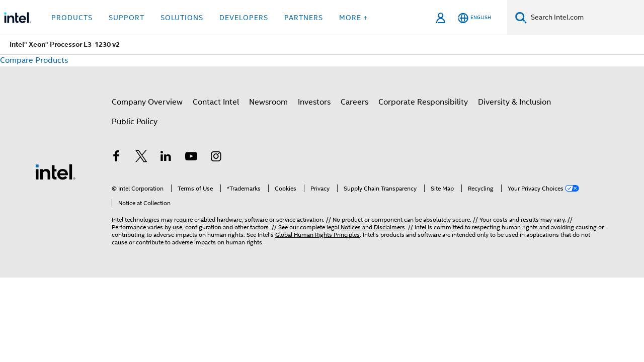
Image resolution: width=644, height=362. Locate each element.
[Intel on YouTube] (191, 158)
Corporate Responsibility (423, 102)
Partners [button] (304, 18)
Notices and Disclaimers (373, 227)
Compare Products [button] (34, 60)
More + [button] (353, 18)
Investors (314, 102)
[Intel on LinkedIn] (166, 158)
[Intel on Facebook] (116, 158)
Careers (354, 102)
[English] (474, 18)
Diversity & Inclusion (514, 102)
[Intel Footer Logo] (55, 171)
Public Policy (135, 122)
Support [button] (127, 18)
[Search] (521, 17)
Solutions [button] (182, 18)
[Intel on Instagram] (216, 158)
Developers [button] (244, 18)
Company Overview (147, 102)
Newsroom (268, 102)
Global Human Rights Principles (317, 235)
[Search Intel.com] (585, 18)
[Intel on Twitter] (141, 158)
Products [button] (72, 18)
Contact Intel (216, 102)
